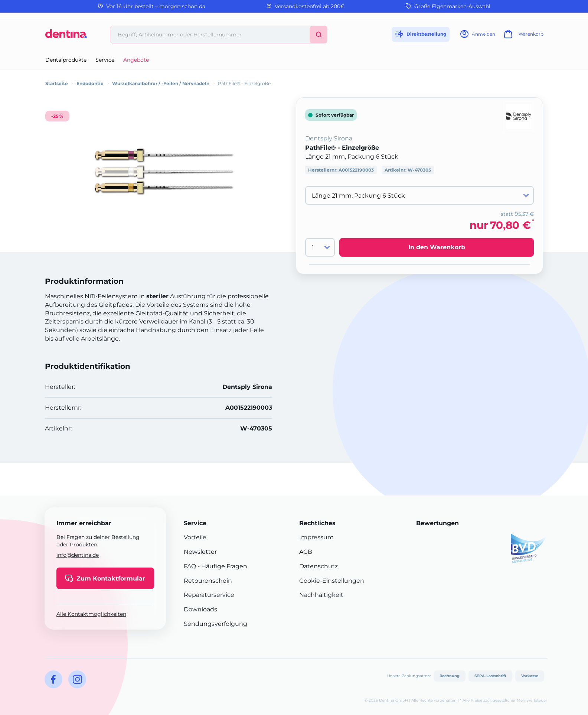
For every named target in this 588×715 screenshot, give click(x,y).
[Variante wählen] (419, 195)
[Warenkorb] (523, 36)
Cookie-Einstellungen (332, 581)
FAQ (190, 566)
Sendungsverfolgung (215, 624)
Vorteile (195, 537)
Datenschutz (318, 566)
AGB (306, 552)
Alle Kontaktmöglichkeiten (91, 614)
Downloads (200, 609)
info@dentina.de (78, 555)
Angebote (136, 60)
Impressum (316, 537)
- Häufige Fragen (222, 566)
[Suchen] (318, 35)
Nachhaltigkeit (321, 595)
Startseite (57, 83)
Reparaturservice (209, 595)
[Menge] (320, 247)
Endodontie (90, 83)
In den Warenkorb (437, 247)
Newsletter (200, 552)
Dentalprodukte (66, 60)
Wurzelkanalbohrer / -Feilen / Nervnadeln (161, 83)
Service (105, 60)
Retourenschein (208, 581)
